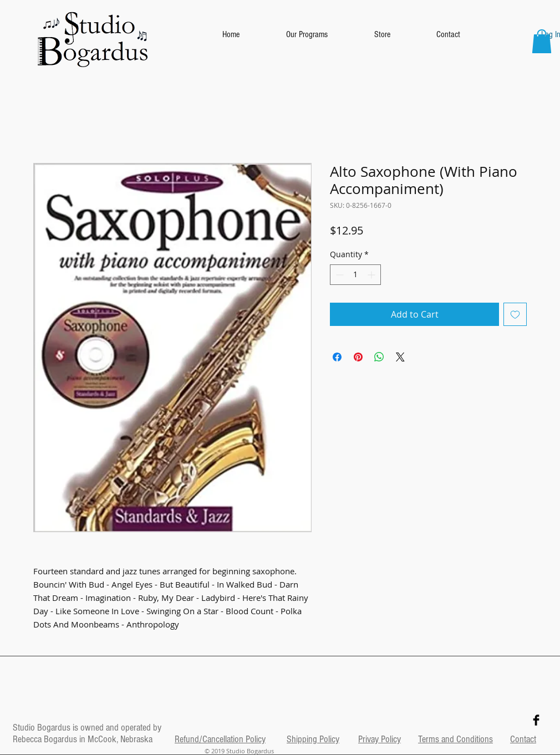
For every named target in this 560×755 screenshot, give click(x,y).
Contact (523, 739)
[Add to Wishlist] (515, 314)
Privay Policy (380, 739)
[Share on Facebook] (337, 357)
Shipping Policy (313, 739)
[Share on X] (400, 357)
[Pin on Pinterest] (358, 357)
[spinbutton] (355, 275)
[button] (542, 41)
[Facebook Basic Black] (536, 720)
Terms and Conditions (455, 739)
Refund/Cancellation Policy (220, 739)
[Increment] (372, 275)
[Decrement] (338, 275)
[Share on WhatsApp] (379, 357)
